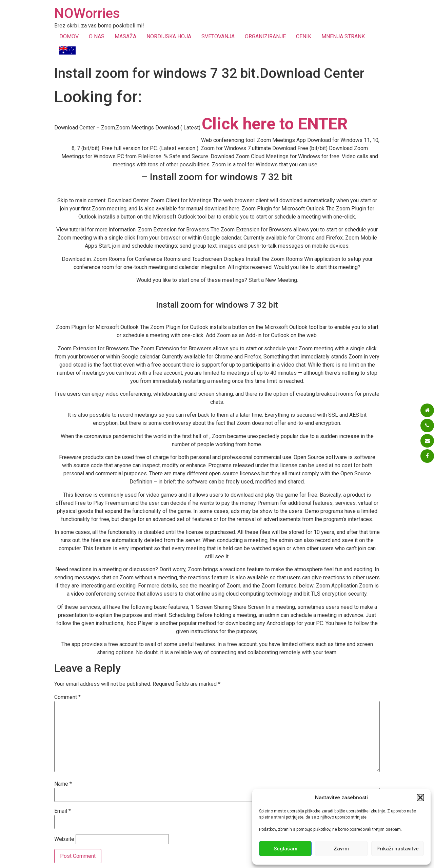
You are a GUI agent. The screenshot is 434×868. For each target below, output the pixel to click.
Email (63, 811)
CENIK (304, 36)
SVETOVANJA (218, 36)
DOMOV (69, 36)
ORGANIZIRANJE (265, 36)
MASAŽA (125, 36)
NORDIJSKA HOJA (169, 36)
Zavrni (341, 849)
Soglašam (285, 849)
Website (64, 839)
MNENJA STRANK (343, 36)
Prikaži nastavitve (398, 849)
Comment (67, 697)
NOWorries (87, 13)
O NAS (97, 36)
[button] (420, 798)
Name (63, 784)
